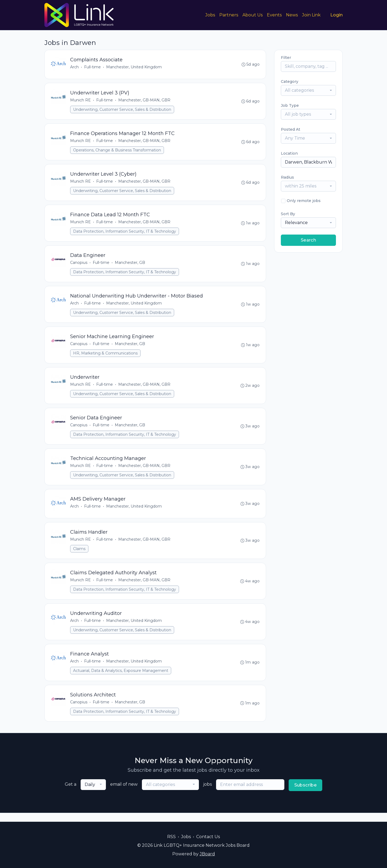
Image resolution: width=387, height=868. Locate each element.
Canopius (79, 265)
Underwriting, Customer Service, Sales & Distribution (122, 110)
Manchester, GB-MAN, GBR (145, 101)
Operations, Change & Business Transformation (117, 151)
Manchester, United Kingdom (134, 67)
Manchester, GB (130, 265)
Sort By (288, 214)
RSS (171, 837)
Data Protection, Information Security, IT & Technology (125, 234)
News (292, 15)
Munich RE (81, 101)
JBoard (207, 854)
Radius (287, 177)
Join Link (311, 15)
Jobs (210, 15)
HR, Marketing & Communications (106, 357)
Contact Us (208, 837)
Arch (75, 67)
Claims (80, 555)
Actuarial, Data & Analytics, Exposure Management (121, 679)
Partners (229, 15)
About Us (252, 15)
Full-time (93, 67)
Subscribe (306, 794)
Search (308, 240)
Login (336, 15)
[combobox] (308, 90)
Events (274, 15)
